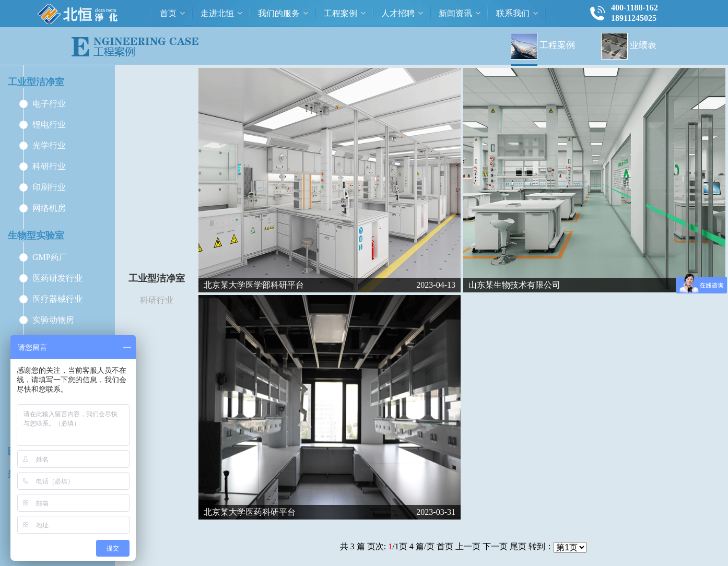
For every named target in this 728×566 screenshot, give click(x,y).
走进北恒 (217, 13)
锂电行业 (49, 125)
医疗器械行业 (57, 299)
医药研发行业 (57, 278)
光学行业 (49, 145)
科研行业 (49, 166)
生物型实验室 (36, 235)
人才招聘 (398, 13)
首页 (168, 13)
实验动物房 (53, 320)
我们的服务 (279, 13)
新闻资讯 (455, 13)
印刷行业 (49, 187)
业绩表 (629, 45)
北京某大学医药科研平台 (250, 512)
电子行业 (49, 104)
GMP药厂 (50, 257)
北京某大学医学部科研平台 (254, 285)
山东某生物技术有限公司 (514, 285)
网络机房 (49, 208)
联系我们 (513, 13)
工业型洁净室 (36, 82)
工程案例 (340, 13)
